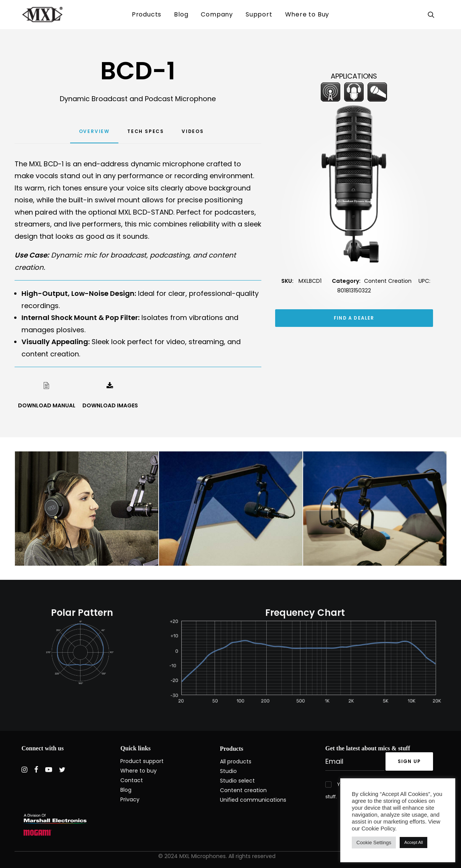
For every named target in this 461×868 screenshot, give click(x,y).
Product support (142, 761)
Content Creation (388, 281)
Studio (228, 771)
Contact (132, 780)
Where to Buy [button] (307, 14)
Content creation (243, 790)
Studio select (237, 781)
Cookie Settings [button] (374, 843)
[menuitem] (147, 15)
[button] (432, 15)
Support (259, 14)
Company (217, 14)
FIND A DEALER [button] (354, 318)
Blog (181, 14)
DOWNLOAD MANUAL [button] (47, 405)
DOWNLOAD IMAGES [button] (110, 405)
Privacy (130, 799)
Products (147, 14)
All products (236, 761)
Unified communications (253, 800)
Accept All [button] (413, 842)
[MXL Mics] (35, 15)
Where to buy (139, 771)
